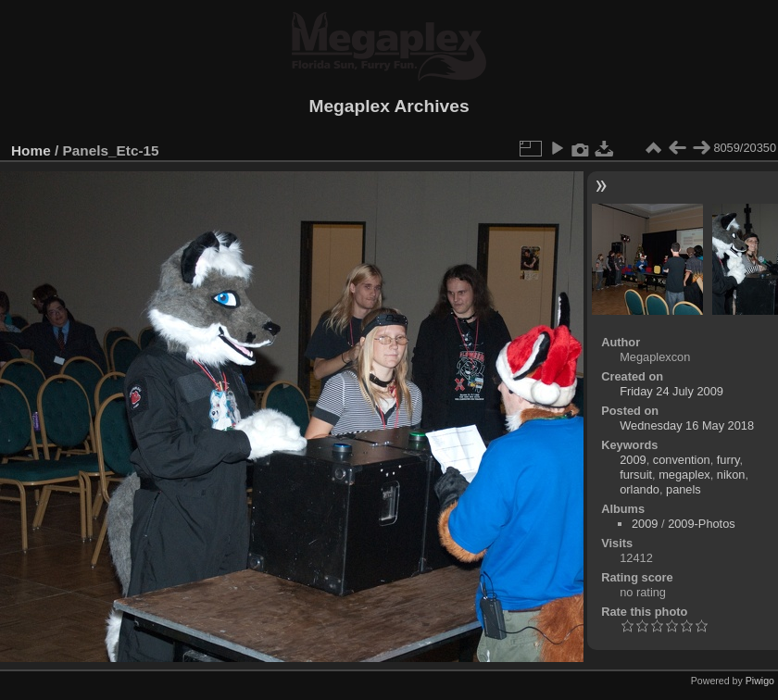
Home (31, 150)
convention (682, 460)
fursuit (636, 475)
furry (728, 460)
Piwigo (760, 681)
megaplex (684, 475)
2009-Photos (702, 524)
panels (684, 489)
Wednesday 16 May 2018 (687, 425)
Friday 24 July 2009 (671, 391)
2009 (633, 460)
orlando (640, 489)
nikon (731, 475)
